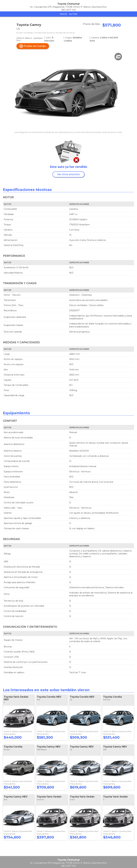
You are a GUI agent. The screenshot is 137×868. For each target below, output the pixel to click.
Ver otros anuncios (68, 174)
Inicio (63, 14)
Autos (73, 14)
